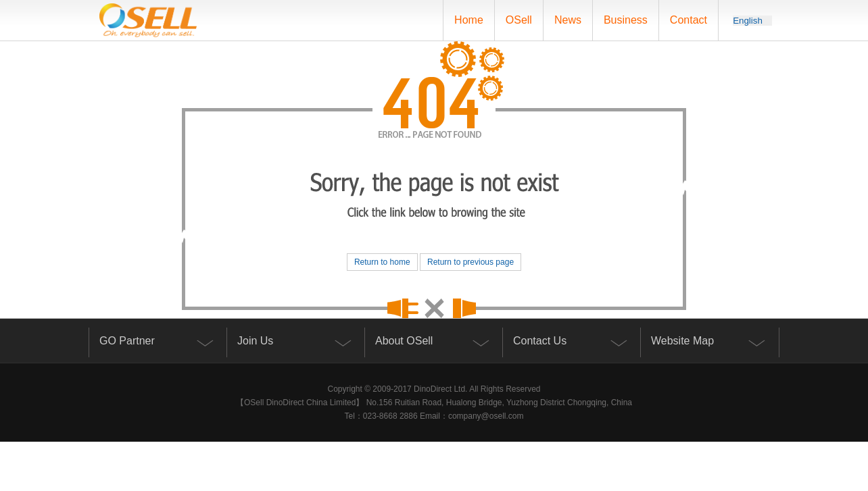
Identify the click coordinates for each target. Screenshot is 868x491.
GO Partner (127, 341)
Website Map (682, 341)
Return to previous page (471, 262)
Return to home (382, 262)
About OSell (404, 341)
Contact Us (540, 341)
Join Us (255, 341)
